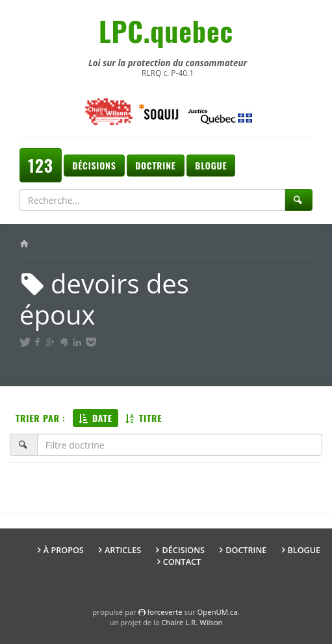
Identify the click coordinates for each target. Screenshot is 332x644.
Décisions (94, 165)
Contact (182, 562)
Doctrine (155, 165)
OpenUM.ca (218, 612)
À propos (64, 550)
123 (41, 165)
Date (96, 418)
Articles (123, 550)
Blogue (211, 165)
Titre (144, 418)
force (165, 612)
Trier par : (41, 418)
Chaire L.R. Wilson (192, 622)
